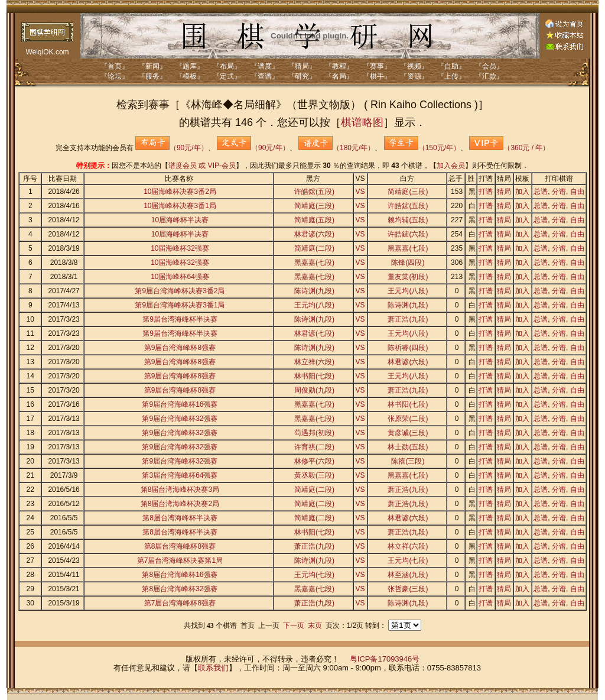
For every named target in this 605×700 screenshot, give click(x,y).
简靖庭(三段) (408, 192)
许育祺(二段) (314, 447)
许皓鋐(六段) (408, 234)
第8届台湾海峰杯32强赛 (180, 589)
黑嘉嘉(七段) (408, 248)
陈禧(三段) (408, 461)
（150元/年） (422, 148)
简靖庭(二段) (314, 248)
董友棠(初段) (408, 277)
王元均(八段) (408, 291)
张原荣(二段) (408, 419)
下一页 (294, 626)
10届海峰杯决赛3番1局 (180, 206)
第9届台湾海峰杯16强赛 (180, 404)
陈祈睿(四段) (408, 348)
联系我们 (213, 668)
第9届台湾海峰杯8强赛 (180, 348)
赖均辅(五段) (408, 220)
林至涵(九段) (408, 575)
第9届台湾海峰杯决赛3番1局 (180, 305)
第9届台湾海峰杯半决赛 (180, 319)
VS (360, 192)
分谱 (559, 192)
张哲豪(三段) (408, 589)
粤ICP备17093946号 (385, 659)
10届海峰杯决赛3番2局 (180, 192)
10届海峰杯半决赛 (180, 220)
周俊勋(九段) (314, 390)
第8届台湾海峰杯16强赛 (180, 575)
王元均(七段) (408, 560)
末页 (315, 626)
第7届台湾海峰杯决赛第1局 (180, 560)
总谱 (541, 192)
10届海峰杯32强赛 (180, 248)
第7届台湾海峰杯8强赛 (180, 603)
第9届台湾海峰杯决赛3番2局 (180, 291)
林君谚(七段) (314, 333)
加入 (522, 192)
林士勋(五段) (408, 447)
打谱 (486, 192)
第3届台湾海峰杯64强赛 (180, 475)
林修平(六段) (314, 461)
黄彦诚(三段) (408, 433)
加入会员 (451, 166)
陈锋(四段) (408, 262)
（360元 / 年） (509, 148)
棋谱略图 (362, 122)
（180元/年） (336, 148)
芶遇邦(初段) (314, 433)
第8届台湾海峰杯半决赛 (180, 518)
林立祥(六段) (314, 362)
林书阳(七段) (314, 376)
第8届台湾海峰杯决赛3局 (180, 490)
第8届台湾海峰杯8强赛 (180, 546)
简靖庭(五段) (314, 220)
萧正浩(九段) (408, 319)
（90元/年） (172, 148)
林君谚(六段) (314, 234)
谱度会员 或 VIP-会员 (202, 166)
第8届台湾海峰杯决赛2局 (180, 504)
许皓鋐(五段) (314, 192)
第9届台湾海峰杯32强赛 (180, 419)
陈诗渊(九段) (314, 291)
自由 (577, 192)
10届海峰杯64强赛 (180, 277)
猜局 (504, 192)
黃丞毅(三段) (314, 475)
